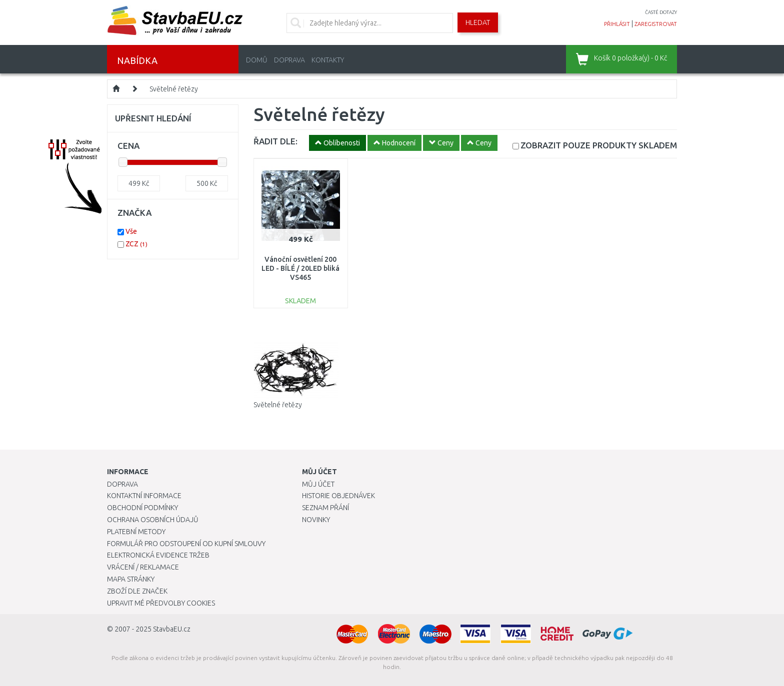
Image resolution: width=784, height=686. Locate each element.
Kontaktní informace (144, 496)
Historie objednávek (338, 496)
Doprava (289, 60)
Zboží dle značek (137, 591)
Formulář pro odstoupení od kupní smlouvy (186, 544)
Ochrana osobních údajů (153, 520)
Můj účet (318, 484)
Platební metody (136, 532)
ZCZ (136, 244)
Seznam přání (325, 508)
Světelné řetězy (174, 89)
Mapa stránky (131, 579)
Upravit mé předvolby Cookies (161, 603)
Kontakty (328, 60)
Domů (257, 60)
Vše (131, 231)
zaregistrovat (656, 24)
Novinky (316, 520)
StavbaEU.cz (172, 629)
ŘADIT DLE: (275, 141)
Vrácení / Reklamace (143, 567)
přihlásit (617, 24)
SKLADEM (599, 145)
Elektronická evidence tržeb (158, 555)
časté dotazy (661, 12)
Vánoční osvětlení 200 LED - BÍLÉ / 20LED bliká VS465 (300, 268)
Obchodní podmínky (142, 508)
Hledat (478, 22)
